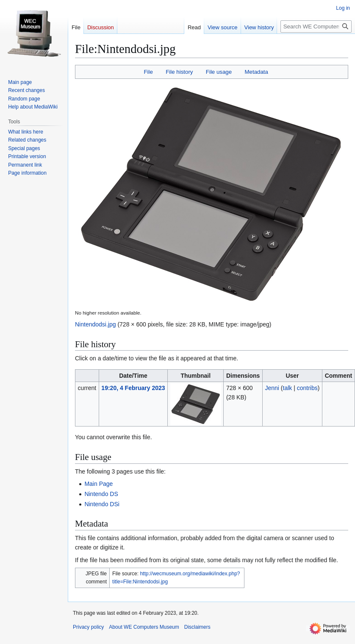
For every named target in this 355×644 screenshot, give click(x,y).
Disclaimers (197, 627)
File (148, 72)
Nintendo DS (101, 494)
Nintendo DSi (102, 504)
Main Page (98, 484)
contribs (307, 388)
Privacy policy (88, 627)
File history (179, 72)
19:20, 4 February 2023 (133, 388)
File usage (219, 72)
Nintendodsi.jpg (96, 324)
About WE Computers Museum (144, 627)
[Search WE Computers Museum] (316, 26)
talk (288, 388)
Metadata (256, 72)
